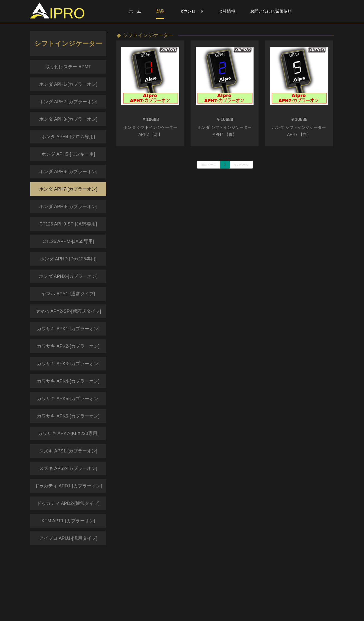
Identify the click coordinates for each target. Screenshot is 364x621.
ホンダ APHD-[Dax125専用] (68, 259)
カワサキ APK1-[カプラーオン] (68, 329)
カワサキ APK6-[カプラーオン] (68, 416)
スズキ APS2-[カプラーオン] (68, 468)
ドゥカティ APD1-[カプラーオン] (68, 486)
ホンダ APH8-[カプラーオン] (68, 206)
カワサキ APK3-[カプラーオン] (68, 364)
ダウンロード (192, 11)
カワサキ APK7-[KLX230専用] (68, 433)
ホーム (135, 11)
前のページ (209, 165)
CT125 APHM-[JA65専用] (68, 241)
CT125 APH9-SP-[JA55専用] (68, 224)
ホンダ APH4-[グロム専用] (68, 137)
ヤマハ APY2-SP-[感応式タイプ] (68, 311)
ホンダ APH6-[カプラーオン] (68, 172)
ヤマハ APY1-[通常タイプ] (68, 294)
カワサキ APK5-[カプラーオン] (68, 399)
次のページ (241, 165)
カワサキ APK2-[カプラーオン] (68, 346)
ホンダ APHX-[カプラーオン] (68, 276)
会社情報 (227, 11)
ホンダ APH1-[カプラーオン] (68, 84)
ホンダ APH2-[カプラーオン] (68, 102)
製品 (160, 11)
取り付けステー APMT (68, 67)
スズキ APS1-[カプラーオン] (68, 451)
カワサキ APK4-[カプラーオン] (68, 381)
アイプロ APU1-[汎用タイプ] (68, 538)
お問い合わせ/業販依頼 (271, 11)
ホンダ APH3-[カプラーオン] (68, 119)
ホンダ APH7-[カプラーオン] (68, 189)
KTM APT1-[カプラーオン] (68, 521)
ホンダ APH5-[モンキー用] (68, 154)
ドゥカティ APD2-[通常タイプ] (68, 503)
